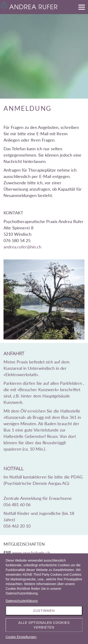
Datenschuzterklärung (22, 601)
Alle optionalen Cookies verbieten (44, 625)
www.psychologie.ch (31, 553)
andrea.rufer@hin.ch (22, 247)
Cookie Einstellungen (21, 637)
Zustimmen (44, 611)
